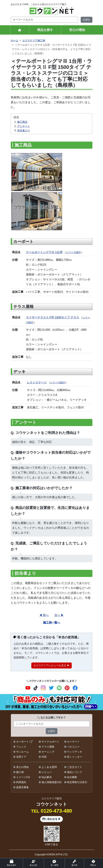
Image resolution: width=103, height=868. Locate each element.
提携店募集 (22, 787)
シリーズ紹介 (73, 252)
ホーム (15, 40)
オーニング (48, 752)
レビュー (47, 772)
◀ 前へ (44, 615)
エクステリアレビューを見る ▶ (51, 665)
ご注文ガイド (75, 767)
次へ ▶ (59, 615)
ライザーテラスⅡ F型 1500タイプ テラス (53, 317)
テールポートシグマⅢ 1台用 (44, 252)
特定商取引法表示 (77, 782)
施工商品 (22, 122)
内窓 (44, 757)
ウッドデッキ (75, 752)
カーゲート (73, 742)
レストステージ (37, 382)
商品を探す (45, 30)
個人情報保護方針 (52, 782)
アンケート (24, 126)
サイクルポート (50, 742)
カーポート (22, 742)
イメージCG (23, 777)
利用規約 (21, 782)
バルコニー (73, 747)
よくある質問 (49, 767)
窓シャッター (75, 757)
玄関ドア (21, 757)
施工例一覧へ (52, 622)
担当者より (24, 130)
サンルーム (22, 752)
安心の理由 (77, 30)
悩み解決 (47, 777)
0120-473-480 (51, 811)
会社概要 (72, 777)
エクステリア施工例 (34, 40)
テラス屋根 (48, 747)
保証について (75, 772)
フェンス (21, 747)
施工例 (20, 772)
